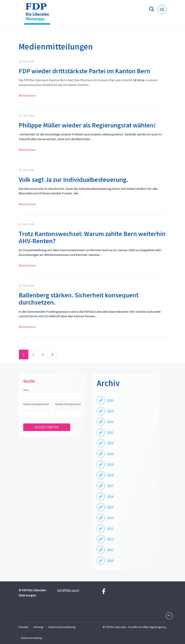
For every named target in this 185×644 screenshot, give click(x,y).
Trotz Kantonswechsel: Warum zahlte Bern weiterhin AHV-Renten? (92, 237)
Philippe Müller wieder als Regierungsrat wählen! (87, 125)
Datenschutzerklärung (62, 627)
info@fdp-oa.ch (68, 590)
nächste (52, 355)
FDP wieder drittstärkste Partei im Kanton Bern (84, 71)
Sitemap (38, 627)
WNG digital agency (155, 627)
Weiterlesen (27, 95)
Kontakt (24, 627)
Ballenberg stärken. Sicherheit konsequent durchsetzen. (79, 299)
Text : (26, 390)
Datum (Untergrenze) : (36, 406)
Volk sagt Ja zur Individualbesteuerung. (74, 180)
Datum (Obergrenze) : (68, 406)
